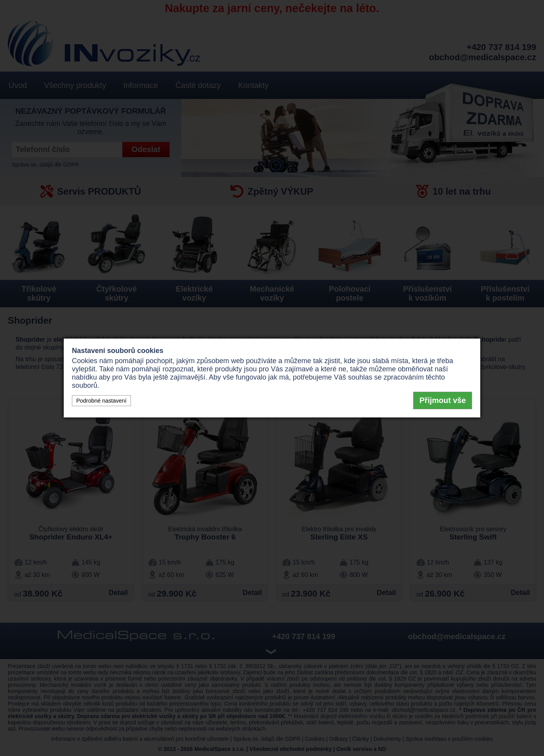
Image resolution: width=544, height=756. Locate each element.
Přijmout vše (443, 400)
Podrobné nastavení (101, 401)
